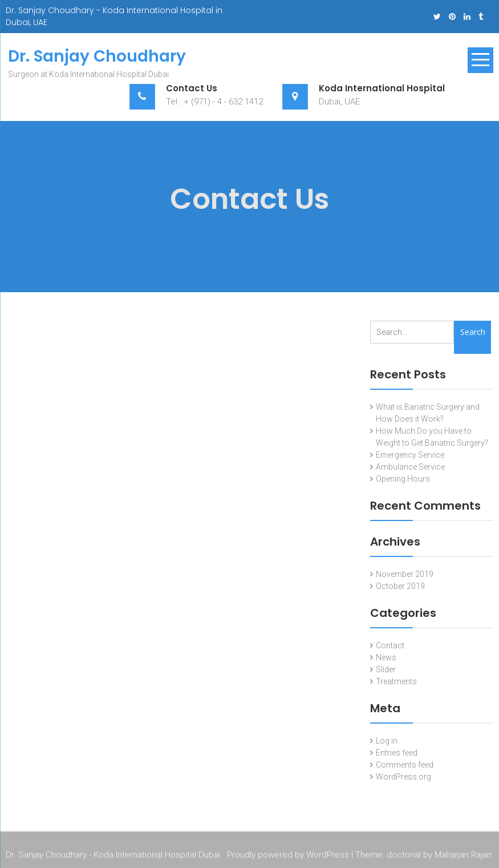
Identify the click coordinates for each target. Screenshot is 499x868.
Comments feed (405, 765)
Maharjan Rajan (463, 856)
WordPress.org (403, 777)
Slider (386, 669)
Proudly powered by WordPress (288, 856)
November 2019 (405, 574)
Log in (387, 741)
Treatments (396, 681)
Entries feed (397, 753)
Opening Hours (403, 479)
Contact (390, 645)
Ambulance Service (410, 467)
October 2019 (400, 586)
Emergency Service (410, 455)
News (386, 657)
